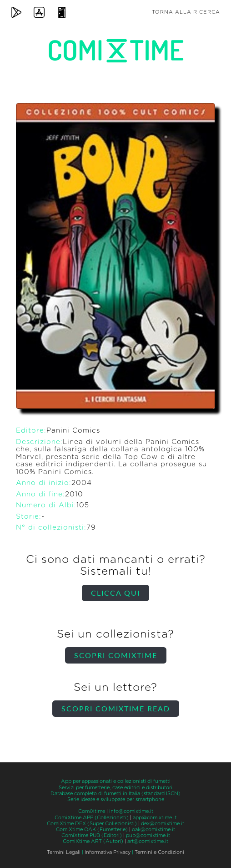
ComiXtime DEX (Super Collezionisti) (92, 824)
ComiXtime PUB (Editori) (92, 835)
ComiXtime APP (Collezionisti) (92, 818)
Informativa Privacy (108, 852)
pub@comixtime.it (148, 835)
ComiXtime (92, 811)
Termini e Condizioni (159, 852)
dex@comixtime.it (163, 824)
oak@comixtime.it (153, 830)
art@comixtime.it (148, 841)
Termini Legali (64, 852)
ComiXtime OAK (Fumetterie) (92, 830)
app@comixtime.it (155, 818)
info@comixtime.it (131, 811)
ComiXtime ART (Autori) (93, 841)
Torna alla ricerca (186, 12)
